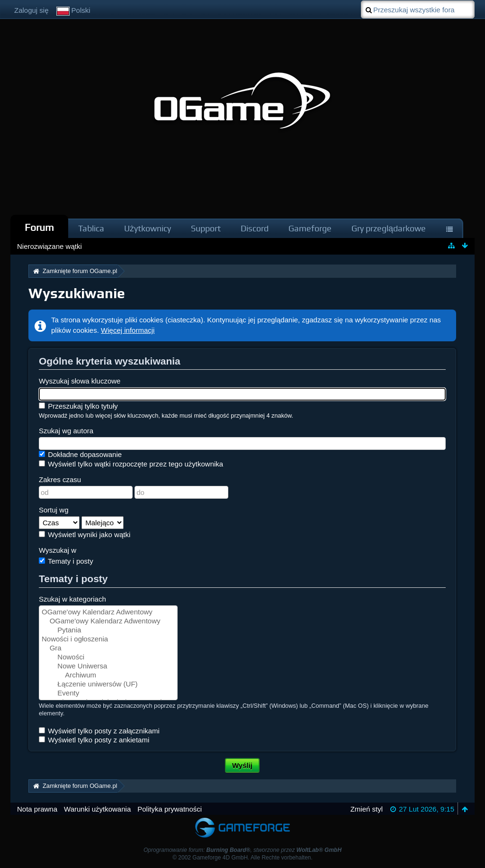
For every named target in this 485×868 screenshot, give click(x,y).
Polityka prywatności (170, 809)
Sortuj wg (54, 510)
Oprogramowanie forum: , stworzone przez (242, 850)
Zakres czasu (60, 480)
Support (206, 228)
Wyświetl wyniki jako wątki (85, 535)
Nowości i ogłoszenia (108, 639)
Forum (39, 227)
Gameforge (310, 228)
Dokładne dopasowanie (80, 454)
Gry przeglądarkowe (389, 228)
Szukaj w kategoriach (72, 599)
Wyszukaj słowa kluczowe (80, 381)
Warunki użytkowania (97, 809)
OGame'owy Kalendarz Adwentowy (108, 612)
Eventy (108, 693)
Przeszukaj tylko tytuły (78, 406)
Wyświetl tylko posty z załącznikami (99, 731)
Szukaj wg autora (66, 431)
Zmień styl (367, 809)
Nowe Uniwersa (108, 666)
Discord (255, 228)
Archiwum (108, 675)
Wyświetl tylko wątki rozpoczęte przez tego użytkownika (131, 464)
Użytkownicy (148, 228)
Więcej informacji (128, 330)
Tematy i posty (66, 561)
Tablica (91, 228)
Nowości (108, 657)
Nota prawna (37, 809)
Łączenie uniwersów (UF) (108, 684)
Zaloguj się (31, 10)
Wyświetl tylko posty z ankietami (94, 740)
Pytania (108, 630)
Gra (108, 648)
